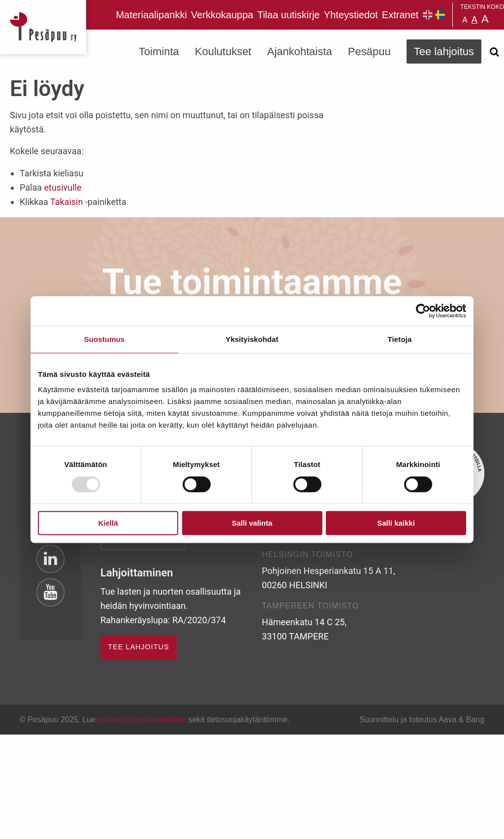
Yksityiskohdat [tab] (252, 339)
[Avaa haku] (494, 52)
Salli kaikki (396, 523)
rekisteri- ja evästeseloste (142, 720)
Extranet (400, 15)
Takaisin (66, 202)
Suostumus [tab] (105, 339)
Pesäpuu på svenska (440, 15)
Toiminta (159, 51)
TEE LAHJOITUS (138, 647)
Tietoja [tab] (400, 339)
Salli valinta (252, 523)
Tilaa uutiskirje (289, 15)
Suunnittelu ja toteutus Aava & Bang (422, 720)
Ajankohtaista (300, 51)
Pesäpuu (43, 27)
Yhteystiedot (351, 15)
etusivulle (63, 187)
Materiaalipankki (151, 15)
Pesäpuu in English (428, 15)
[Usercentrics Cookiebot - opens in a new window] (423, 311)
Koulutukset (223, 51)
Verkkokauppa (222, 15)
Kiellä (108, 523)
